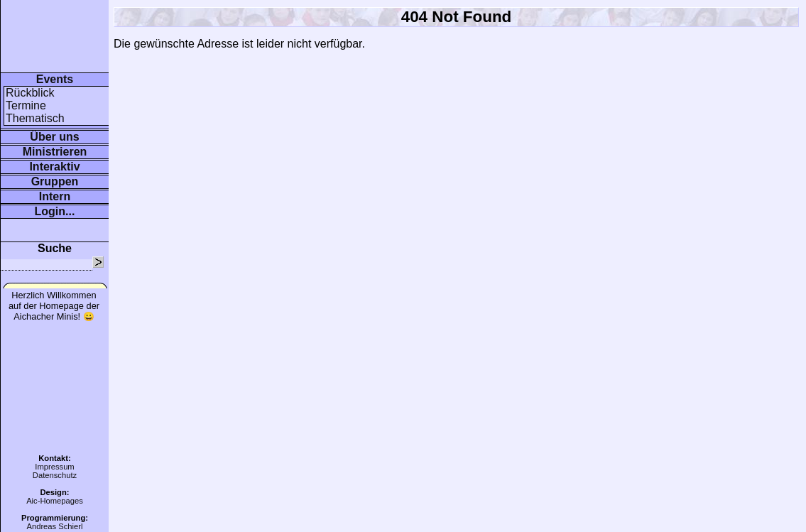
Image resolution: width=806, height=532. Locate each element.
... (70, 211)
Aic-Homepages (55, 501)
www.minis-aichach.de (29, 12)
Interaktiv (54, 167)
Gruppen (55, 181)
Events (55, 79)
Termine (26, 105)
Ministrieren (55, 152)
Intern (55, 196)
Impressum (54, 467)
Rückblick (30, 93)
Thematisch (35, 118)
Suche (55, 248)
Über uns (54, 137)
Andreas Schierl (54, 526)
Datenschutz (55, 475)
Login (50, 211)
